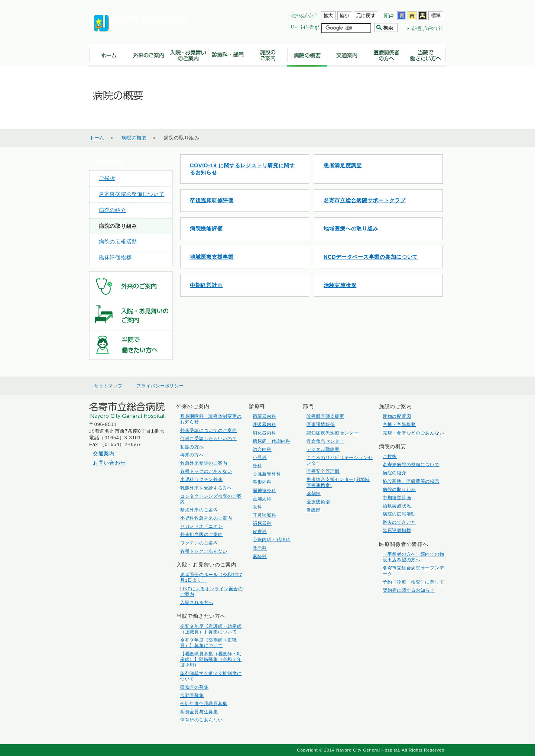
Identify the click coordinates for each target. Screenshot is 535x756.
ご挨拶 (107, 178)
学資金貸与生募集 (199, 712)
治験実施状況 (340, 285)
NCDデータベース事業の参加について (371, 257)
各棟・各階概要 (399, 424)
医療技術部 (318, 502)
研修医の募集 (194, 687)
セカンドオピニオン (201, 526)
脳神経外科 (265, 490)
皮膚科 (260, 531)
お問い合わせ (109, 463)
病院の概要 (134, 138)
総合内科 (262, 449)
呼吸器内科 (265, 424)
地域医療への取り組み (351, 229)
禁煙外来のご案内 (199, 510)
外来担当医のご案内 (201, 534)
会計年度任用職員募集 (204, 703)
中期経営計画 (206, 285)
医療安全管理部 (323, 471)
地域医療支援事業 (212, 257)
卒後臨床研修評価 (212, 200)
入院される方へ (197, 602)
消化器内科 (265, 433)
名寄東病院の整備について (132, 194)
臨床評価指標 (115, 258)
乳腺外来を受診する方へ (206, 488)
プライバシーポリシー (160, 386)
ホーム (97, 138)
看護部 (314, 510)
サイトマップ (108, 386)
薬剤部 (314, 493)
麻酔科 (260, 556)
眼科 (257, 507)
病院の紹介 (113, 210)
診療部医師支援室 (325, 416)
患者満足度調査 (343, 165)
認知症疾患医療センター (333, 433)
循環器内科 (265, 416)
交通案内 (104, 453)
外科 (257, 466)
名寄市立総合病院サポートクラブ (365, 200)
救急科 (260, 548)
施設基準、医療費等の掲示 (411, 481)
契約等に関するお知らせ (409, 590)
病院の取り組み (399, 489)
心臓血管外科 (267, 474)
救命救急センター (325, 441)
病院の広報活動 (118, 242)
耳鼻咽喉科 (265, 515)
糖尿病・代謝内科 (272, 441)
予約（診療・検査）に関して (413, 582)
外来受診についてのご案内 (209, 430)
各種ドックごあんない (204, 551)
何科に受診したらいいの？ (209, 438)
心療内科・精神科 (272, 539)
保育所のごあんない (201, 720)
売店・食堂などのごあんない (413, 433)
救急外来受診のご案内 (204, 463)
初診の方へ (192, 447)
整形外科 (262, 482)
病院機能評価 (206, 229)
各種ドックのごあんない (206, 471)
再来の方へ (192, 455)
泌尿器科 (262, 523)
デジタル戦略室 (323, 449)
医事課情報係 (321, 424)
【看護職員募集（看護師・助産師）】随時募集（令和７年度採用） (211, 659)
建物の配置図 (397, 416)
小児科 (260, 457)
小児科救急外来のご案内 (206, 518)
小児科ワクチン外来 (201, 479)
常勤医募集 (192, 695)
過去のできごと (399, 522)
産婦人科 (262, 499)
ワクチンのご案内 (199, 543)
